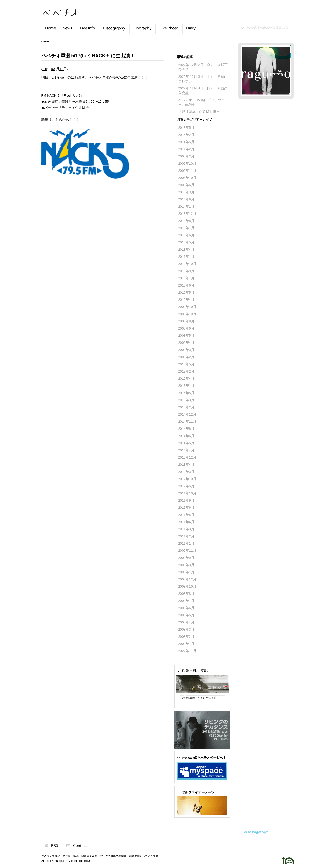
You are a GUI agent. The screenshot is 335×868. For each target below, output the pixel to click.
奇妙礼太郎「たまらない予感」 (200, 698)
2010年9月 (186, 271)
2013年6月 (186, 235)
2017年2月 (186, 371)
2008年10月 (187, 314)
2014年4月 (186, 450)
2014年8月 (186, 429)
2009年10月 (187, 307)
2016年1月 (186, 386)
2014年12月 (187, 414)
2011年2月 (186, 149)
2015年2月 (186, 135)
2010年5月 (186, 293)
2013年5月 (186, 242)
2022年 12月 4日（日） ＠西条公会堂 (203, 91)
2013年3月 (186, 472)
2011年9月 (186, 501)
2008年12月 (187, 579)
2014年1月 (186, 207)
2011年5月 (186, 515)
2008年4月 (186, 343)
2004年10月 (187, 178)
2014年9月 (186, 199)
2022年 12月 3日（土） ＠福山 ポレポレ (203, 79)
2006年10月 (187, 164)
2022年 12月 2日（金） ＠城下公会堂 (203, 67)
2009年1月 (186, 572)
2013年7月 (186, 228)
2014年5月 (186, 142)
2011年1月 (186, 257)
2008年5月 (186, 336)
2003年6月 (186, 185)
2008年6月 (186, 328)
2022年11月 (187, 651)
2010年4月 (186, 300)
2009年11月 (187, 551)
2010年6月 (186, 285)
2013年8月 (186, 221)
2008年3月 (186, 350)
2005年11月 (187, 171)
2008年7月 (186, 601)
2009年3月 (186, 565)
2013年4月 (186, 250)
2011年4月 (186, 522)
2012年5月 (186, 486)
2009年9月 (186, 558)
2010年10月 (187, 264)
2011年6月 (186, 508)
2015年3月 (186, 192)
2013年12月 (187, 214)
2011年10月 (187, 493)
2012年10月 (187, 479)
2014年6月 (186, 436)
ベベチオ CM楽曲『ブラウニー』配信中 (202, 102)
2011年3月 (186, 529)
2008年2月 (186, 156)
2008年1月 (186, 644)
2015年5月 (186, 393)
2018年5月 (186, 128)
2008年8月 (186, 321)
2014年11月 (187, 422)
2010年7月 (186, 278)
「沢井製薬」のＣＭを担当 (199, 112)
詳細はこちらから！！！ (60, 120)
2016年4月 (186, 379)
